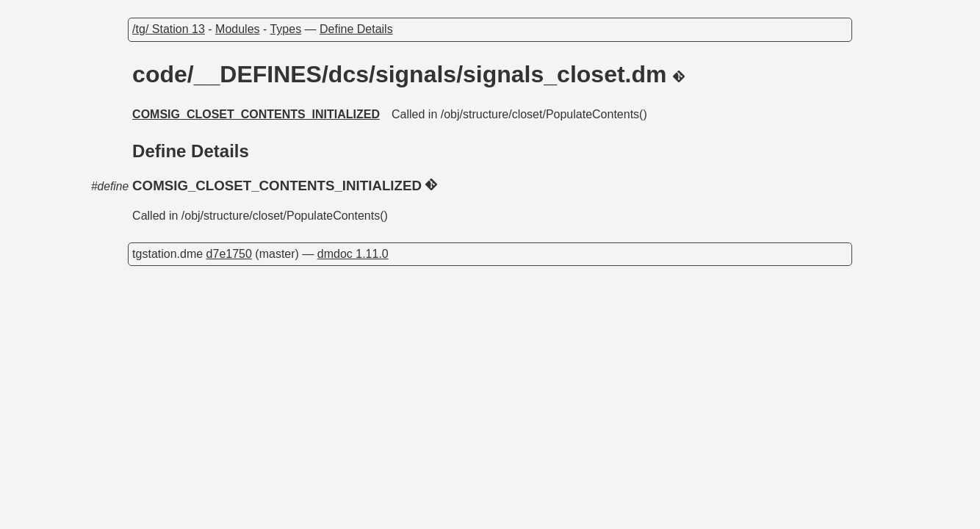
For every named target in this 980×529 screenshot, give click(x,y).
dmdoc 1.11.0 (353, 254)
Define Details (356, 29)
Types (285, 29)
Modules (237, 29)
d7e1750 (229, 254)
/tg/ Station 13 (169, 29)
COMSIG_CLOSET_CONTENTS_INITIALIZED (256, 114)
